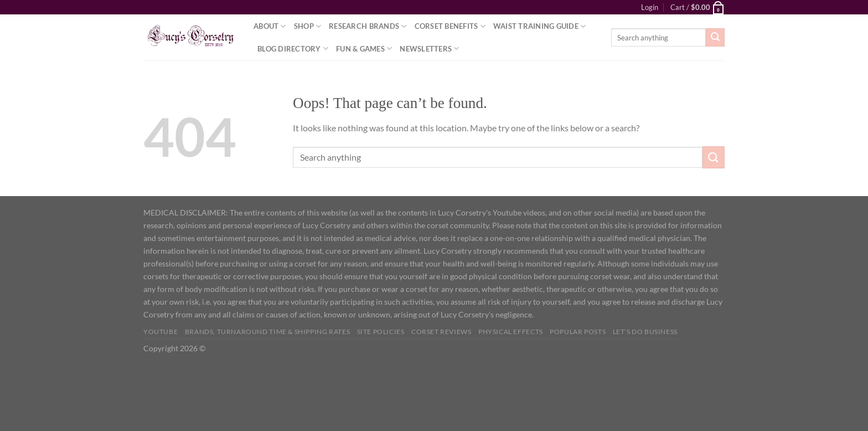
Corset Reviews (441, 332)
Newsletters (429, 48)
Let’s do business (645, 332)
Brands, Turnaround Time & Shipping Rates (267, 332)
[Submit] (715, 38)
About (270, 26)
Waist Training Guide (540, 26)
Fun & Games (364, 48)
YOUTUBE (161, 332)
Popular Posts (578, 332)
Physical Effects (511, 332)
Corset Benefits (450, 26)
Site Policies (381, 332)
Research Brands (368, 26)
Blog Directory (293, 48)
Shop (308, 26)
